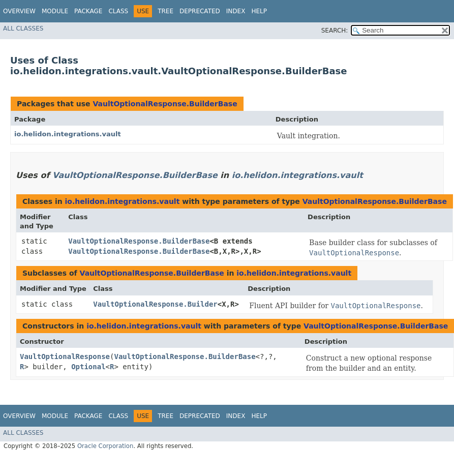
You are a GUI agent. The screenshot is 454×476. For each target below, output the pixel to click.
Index (236, 11)
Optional (88, 367)
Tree (165, 11)
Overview (19, 11)
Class (118, 11)
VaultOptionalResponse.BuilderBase (165, 104)
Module (55, 11)
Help (259, 11)
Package (88, 11)
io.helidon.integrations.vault (68, 134)
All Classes (23, 28)
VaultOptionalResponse (65, 356)
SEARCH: (335, 31)
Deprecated (200, 11)
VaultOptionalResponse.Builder (155, 304)
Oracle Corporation (105, 446)
